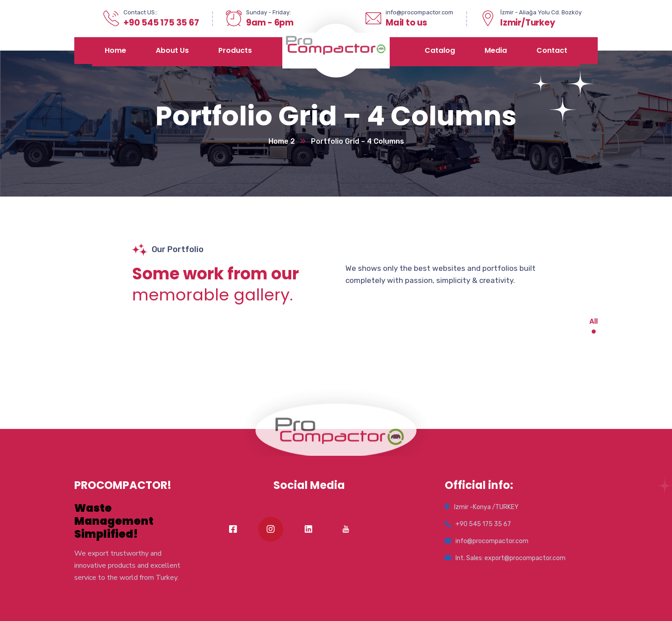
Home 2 (282, 141)
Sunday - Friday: (268, 12)
